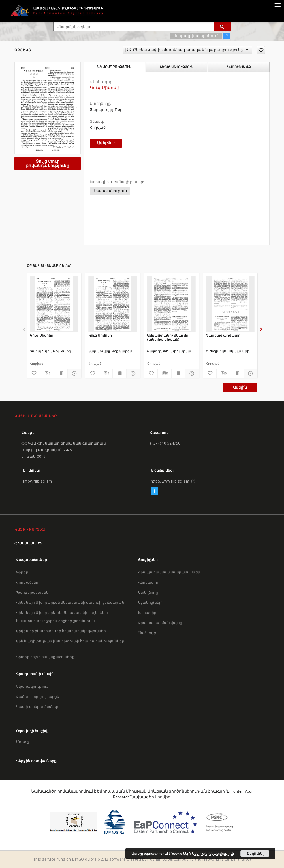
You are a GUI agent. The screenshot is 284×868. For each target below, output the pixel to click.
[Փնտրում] (222, 27)
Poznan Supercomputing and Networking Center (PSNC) (199, 859)
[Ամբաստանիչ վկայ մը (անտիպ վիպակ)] (171, 304)
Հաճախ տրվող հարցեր (39, 697)
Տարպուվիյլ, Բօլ (105, 110)
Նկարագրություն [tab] (114, 67)
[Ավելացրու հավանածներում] (261, 50)
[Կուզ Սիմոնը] (54, 304)
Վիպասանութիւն (110, 191)
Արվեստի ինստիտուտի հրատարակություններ (61, 631)
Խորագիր (147, 612)
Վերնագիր (148, 582)
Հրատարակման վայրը (160, 623)
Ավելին (240, 387)
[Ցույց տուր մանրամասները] (74, 373)
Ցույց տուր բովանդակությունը (48, 163)
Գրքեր (22, 572)
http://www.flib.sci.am (170, 481)
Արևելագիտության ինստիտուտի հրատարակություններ (70, 641)
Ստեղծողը (148, 592)
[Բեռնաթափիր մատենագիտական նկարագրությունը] (47, 373)
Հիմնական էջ (28, 543)
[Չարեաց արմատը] (230, 304)
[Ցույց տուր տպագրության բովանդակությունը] (61, 373)
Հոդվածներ (27, 582)
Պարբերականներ (33, 592)
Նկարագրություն (32, 686)
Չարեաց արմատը (223, 335)
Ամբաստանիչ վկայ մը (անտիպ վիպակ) (168, 337)
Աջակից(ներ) (150, 602)
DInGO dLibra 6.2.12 (90, 859)
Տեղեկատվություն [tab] (177, 67)
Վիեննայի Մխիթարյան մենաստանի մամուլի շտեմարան (70, 602)
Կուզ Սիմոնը (42, 335)
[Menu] (277, 5)
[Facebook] (154, 491)
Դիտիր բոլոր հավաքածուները (45, 657)
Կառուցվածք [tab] (239, 67)
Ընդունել (255, 854)
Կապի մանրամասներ (37, 707)
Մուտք (22, 742)
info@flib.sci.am (38, 481)
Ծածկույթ (147, 633)
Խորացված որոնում (196, 36)
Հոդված (98, 127)
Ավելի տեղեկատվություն (213, 854)
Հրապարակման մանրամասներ (169, 572)
